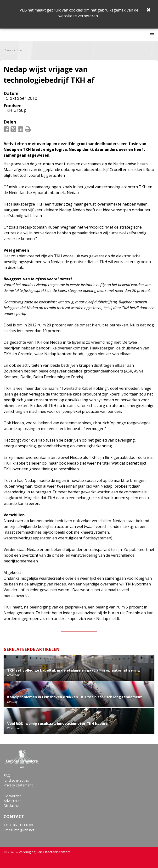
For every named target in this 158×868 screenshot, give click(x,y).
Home (7, 50)
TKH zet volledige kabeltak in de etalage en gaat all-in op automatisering (73, 670)
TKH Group (15, 110)
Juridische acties (16, 780)
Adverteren (13, 801)
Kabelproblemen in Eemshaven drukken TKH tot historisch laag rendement (75, 697)
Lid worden (13, 796)
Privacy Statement (18, 785)
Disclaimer (12, 806)
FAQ (7, 776)
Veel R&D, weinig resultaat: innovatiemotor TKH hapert (57, 723)
